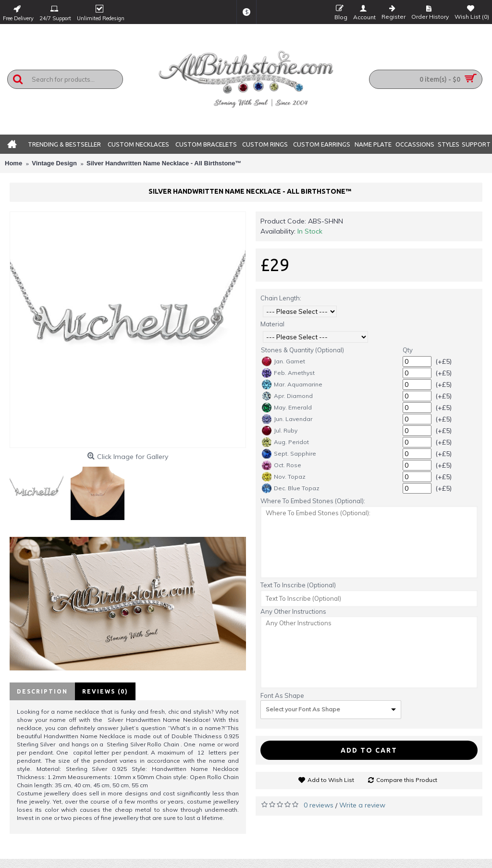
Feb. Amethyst (288, 373)
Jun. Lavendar (287, 419)
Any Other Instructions (293, 611)
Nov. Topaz (284, 477)
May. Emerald (287, 408)
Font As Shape (282, 695)
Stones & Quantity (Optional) (302, 350)
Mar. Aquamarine (292, 384)
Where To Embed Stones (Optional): (313, 501)
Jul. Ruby (280, 431)
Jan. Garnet (283, 361)
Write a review (362, 805)
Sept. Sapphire (289, 454)
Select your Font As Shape (303, 709)
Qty (408, 350)
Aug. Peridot (285, 442)
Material (272, 324)
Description (42, 691)
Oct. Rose (282, 465)
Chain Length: (281, 298)
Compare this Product (407, 780)
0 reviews (319, 805)
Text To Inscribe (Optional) (298, 585)
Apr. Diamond (287, 396)
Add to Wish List (331, 780)
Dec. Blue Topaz (291, 488)
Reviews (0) (105, 691)
